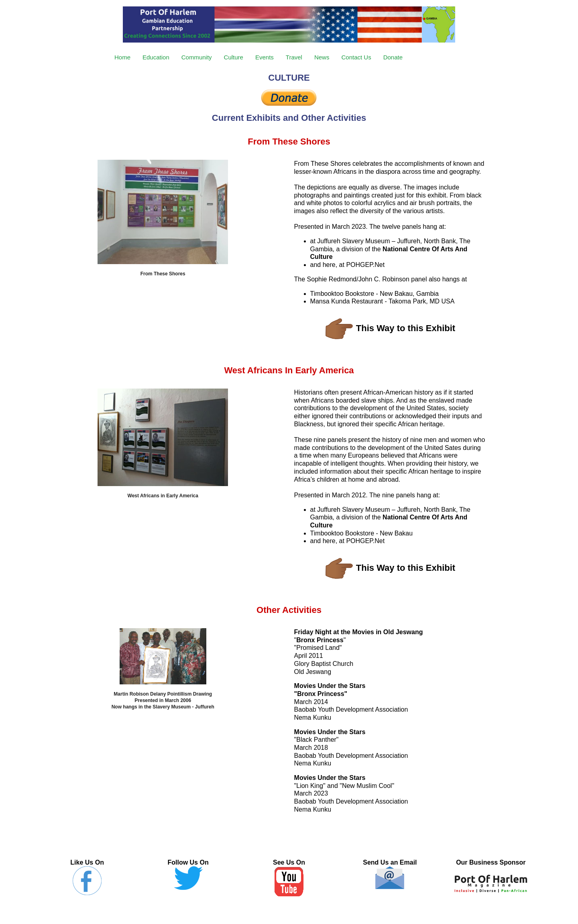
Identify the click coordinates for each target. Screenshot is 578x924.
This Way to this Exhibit (406, 328)
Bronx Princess (320, 640)
